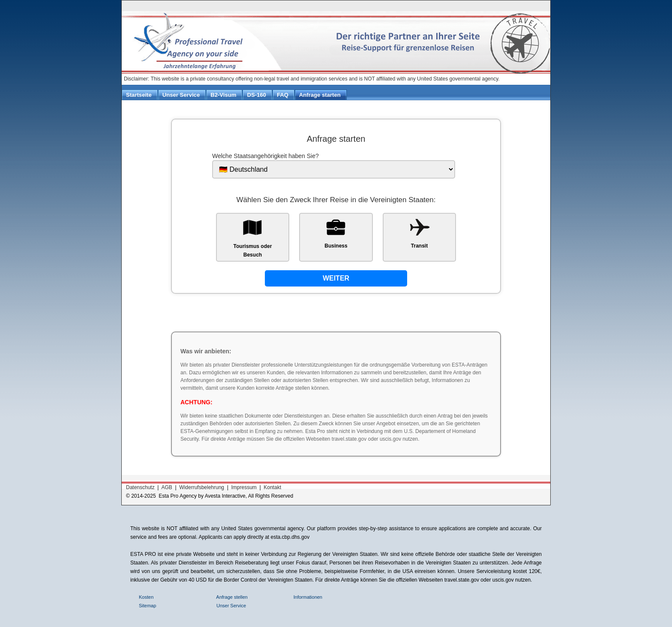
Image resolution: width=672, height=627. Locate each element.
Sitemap (148, 606)
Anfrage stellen (232, 597)
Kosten (147, 597)
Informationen (309, 597)
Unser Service (231, 606)
